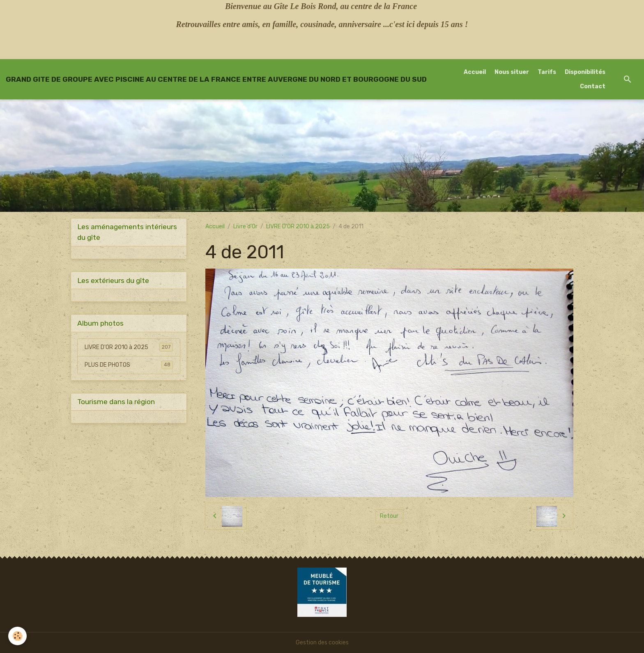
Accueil (475, 72)
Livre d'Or (245, 226)
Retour (389, 516)
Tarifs (547, 72)
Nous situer (512, 72)
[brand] (216, 79)
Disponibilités (585, 72)
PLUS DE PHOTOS (129, 365)
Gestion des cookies (322, 643)
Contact (593, 86)
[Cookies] (17, 636)
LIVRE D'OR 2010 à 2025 (298, 226)
